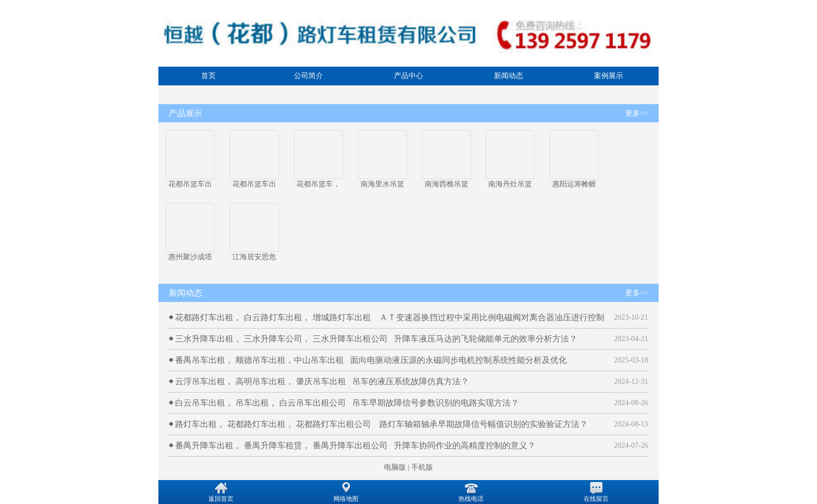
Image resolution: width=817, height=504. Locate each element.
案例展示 (609, 76)
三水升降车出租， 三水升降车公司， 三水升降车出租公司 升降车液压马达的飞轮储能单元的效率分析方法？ (376, 339)
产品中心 (408, 76)
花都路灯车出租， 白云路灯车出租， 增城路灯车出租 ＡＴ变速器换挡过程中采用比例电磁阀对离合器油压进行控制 (390, 317)
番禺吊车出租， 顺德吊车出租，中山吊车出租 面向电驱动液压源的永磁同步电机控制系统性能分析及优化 (371, 360)
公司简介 (308, 76)
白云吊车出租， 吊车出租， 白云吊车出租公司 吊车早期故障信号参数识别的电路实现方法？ (347, 403)
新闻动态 (509, 76)
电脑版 (395, 467)
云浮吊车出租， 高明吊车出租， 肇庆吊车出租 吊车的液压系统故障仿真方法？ (322, 381)
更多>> (637, 113)
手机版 (422, 467)
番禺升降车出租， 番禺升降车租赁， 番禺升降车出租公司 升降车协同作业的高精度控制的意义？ (355, 445)
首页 (208, 76)
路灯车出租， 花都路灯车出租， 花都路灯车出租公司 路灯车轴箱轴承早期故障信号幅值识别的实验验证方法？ (381, 424)
